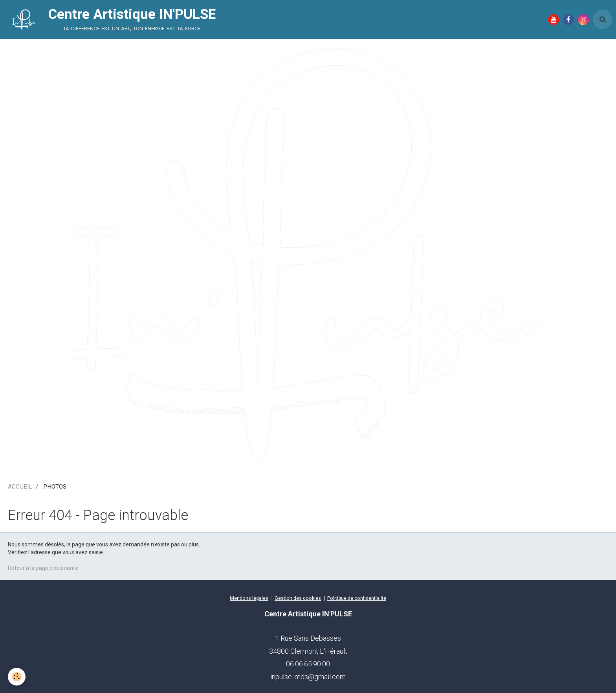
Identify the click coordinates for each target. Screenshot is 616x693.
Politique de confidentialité (357, 598)
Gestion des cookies (298, 598)
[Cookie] (17, 677)
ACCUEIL (20, 487)
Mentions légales (249, 598)
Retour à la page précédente (43, 568)
